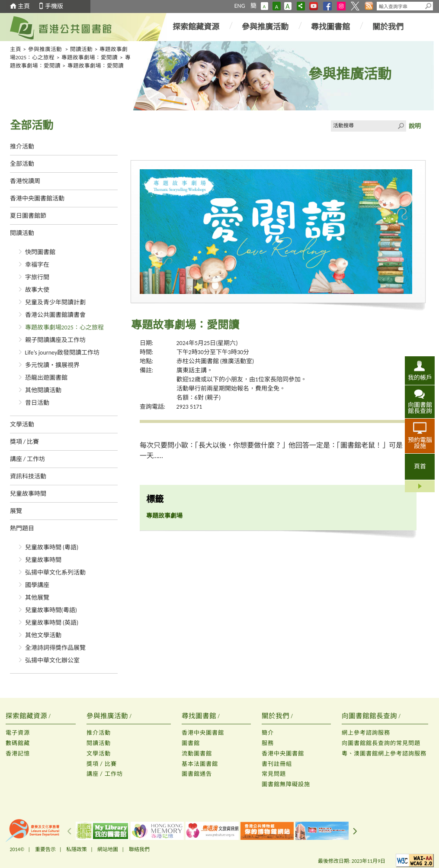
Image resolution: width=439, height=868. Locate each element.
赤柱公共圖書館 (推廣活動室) (215, 361)
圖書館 (191, 743)
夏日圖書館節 (28, 216)
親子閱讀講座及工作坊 (55, 340)
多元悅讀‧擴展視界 (52, 365)
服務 (268, 743)
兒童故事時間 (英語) (52, 623)
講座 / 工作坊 (28, 459)
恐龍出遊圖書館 (46, 378)
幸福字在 (37, 265)
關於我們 (388, 27)
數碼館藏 (18, 743)
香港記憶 (18, 753)
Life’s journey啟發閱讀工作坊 (62, 353)
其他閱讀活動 (43, 390)
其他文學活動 (43, 635)
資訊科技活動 (28, 476)
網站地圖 (108, 849)
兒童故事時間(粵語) (51, 610)
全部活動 (22, 164)
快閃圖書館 (40, 252)
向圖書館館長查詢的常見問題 (381, 743)
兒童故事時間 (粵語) (52, 547)
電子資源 (18, 733)
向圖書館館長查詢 (420, 408)
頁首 (420, 466)
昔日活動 (37, 403)
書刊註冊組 (277, 764)
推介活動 (22, 147)
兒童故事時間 (28, 494)
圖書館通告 (197, 774)
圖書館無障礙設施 (286, 784)
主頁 (24, 6)
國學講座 (37, 585)
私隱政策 (77, 849)
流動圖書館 (197, 753)
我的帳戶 (420, 378)
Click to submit (401, 126)
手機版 (54, 6)
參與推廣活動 (265, 27)
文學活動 (22, 424)
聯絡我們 (139, 849)
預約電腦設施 (420, 443)
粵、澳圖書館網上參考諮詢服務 (384, 753)
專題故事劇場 (164, 516)
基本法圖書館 (200, 764)
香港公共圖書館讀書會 (55, 315)
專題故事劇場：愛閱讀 (90, 57)
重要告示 (45, 849)
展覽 (16, 511)
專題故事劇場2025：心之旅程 (64, 328)
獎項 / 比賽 (25, 442)
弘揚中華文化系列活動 (55, 573)
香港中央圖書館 (203, 733)
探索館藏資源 (196, 27)
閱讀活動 (81, 49)
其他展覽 (37, 598)
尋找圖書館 (330, 27)
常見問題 (274, 774)
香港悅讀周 (25, 181)
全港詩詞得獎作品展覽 (55, 648)
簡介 (268, 733)
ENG (240, 6)
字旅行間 (37, 277)
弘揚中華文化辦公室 (52, 660)
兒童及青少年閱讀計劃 (55, 302)
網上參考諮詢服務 (366, 733)
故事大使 (37, 290)
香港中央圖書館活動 (37, 198)
